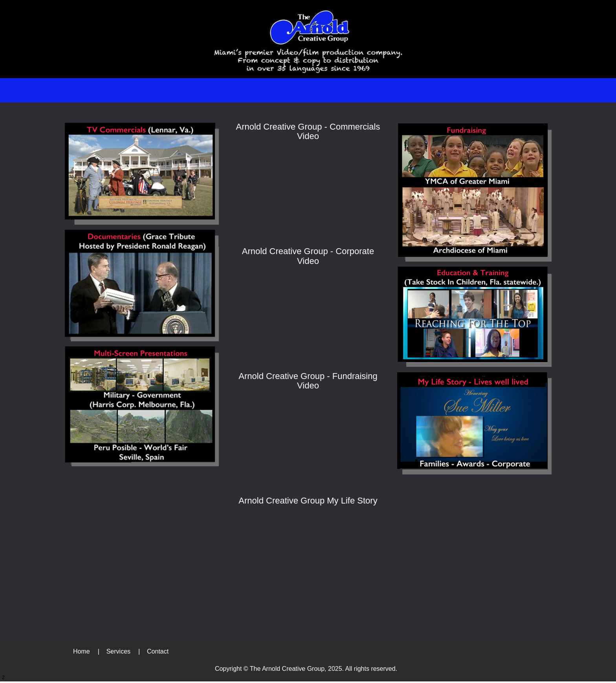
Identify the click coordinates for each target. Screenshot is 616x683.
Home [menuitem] (82, 651)
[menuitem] (277, 90)
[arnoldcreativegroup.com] (308, 39)
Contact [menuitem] (158, 651)
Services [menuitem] (118, 651)
